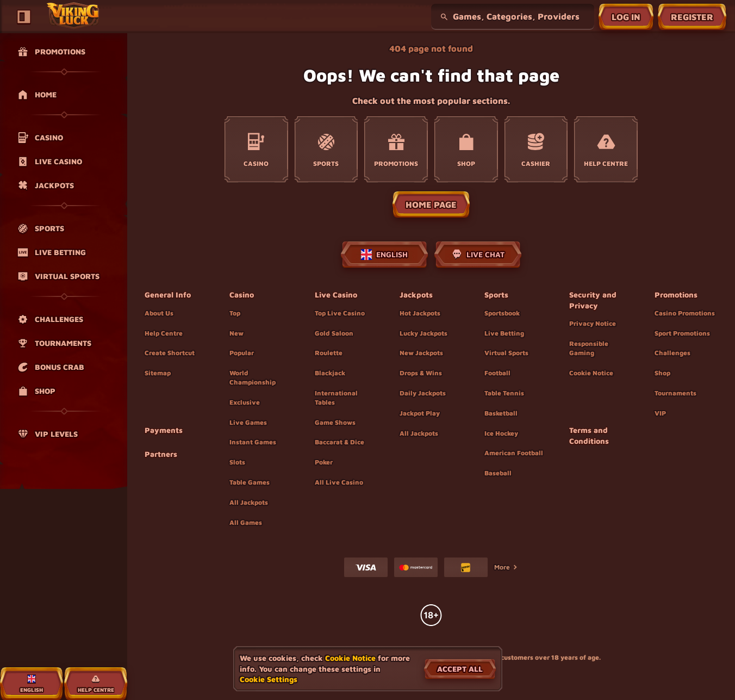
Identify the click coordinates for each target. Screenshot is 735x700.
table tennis (504, 393)
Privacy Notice (593, 323)
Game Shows (335, 422)
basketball (501, 413)
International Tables (336, 398)
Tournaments (675, 393)
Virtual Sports (506, 353)
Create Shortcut (170, 353)
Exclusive (245, 402)
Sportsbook (502, 313)
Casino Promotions (685, 313)
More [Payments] (506, 567)
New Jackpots (421, 353)
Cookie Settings (269, 679)
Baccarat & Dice (340, 442)
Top (235, 313)
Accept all (460, 669)
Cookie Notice (591, 373)
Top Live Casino (340, 313)
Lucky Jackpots (423, 333)
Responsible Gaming (589, 348)
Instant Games (253, 442)
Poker (324, 462)
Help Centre (164, 333)
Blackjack (330, 373)
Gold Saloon (334, 333)
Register (692, 17)
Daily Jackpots (423, 393)
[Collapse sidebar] (24, 17)
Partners (161, 454)
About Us (159, 313)
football (497, 373)
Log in (626, 17)
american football (514, 453)
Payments (164, 430)
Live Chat (478, 255)
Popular (242, 353)
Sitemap (158, 373)
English (384, 255)
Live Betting (504, 333)
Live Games (248, 422)
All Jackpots (249, 502)
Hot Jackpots (420, 313)
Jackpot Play (420, 413)
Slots (237, 462)
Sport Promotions (682, 333)
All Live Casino (339, 482)
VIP (660, 413)
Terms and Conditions (589, 435)
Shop (662, 373)
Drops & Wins (421, 373)
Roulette (329, 353)
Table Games (250, 482)
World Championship (253, 377)
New (236, 333)
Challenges (672, 353)
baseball (498, 473)
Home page (431, 205)
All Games (246, 522)
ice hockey (501, 433)
